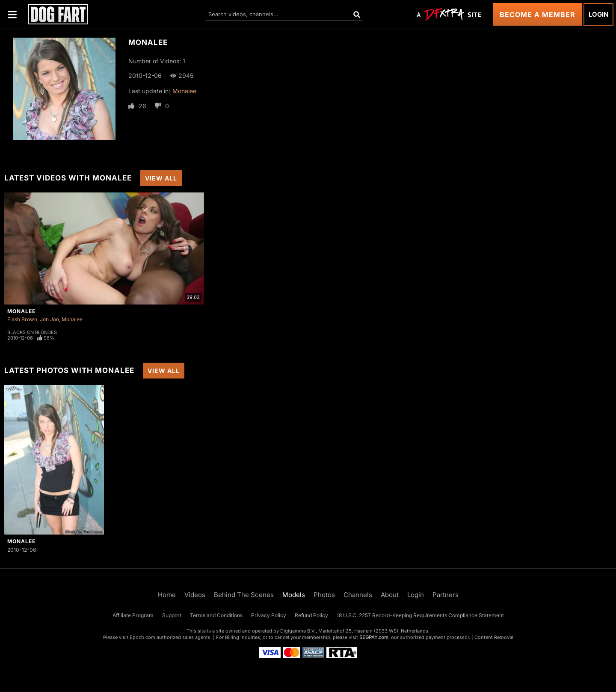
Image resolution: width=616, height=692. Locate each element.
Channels (358, 595)
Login (598, 14)
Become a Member (538, 15)
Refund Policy (311, 615)
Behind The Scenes (244, 595)
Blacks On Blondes (32, 332)
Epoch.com (142, 637)
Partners (446, 595)
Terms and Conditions (216, 615)
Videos (195, 595)
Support (172, 615)
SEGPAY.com (374, 637)
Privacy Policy (269, 615)
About (390, 595)
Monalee (184, 91)
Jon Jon (49, 319)
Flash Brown (22, 319)
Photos (324, 595)
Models (294, 595)
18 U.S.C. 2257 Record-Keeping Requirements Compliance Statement (420, 615)
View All (161, 178)
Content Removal (494, 637)
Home (167, 595)
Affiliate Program (133, 615)
